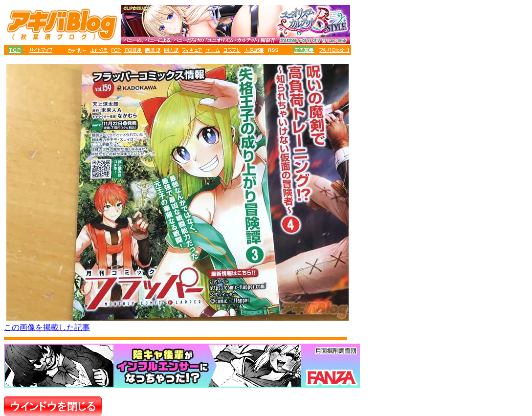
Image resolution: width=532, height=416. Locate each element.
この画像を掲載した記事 (47, 327)
